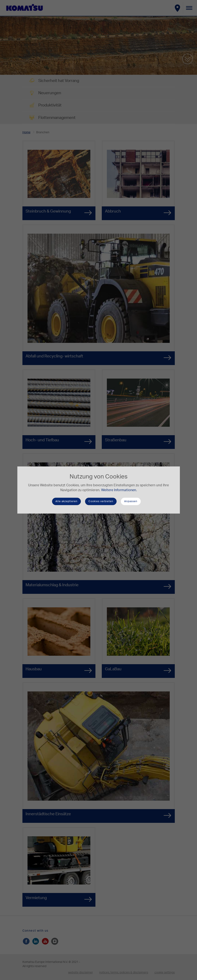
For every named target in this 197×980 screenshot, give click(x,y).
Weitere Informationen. (119, 490)
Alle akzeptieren (66, 501)
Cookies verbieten (101, 501)
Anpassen (131, 501)
